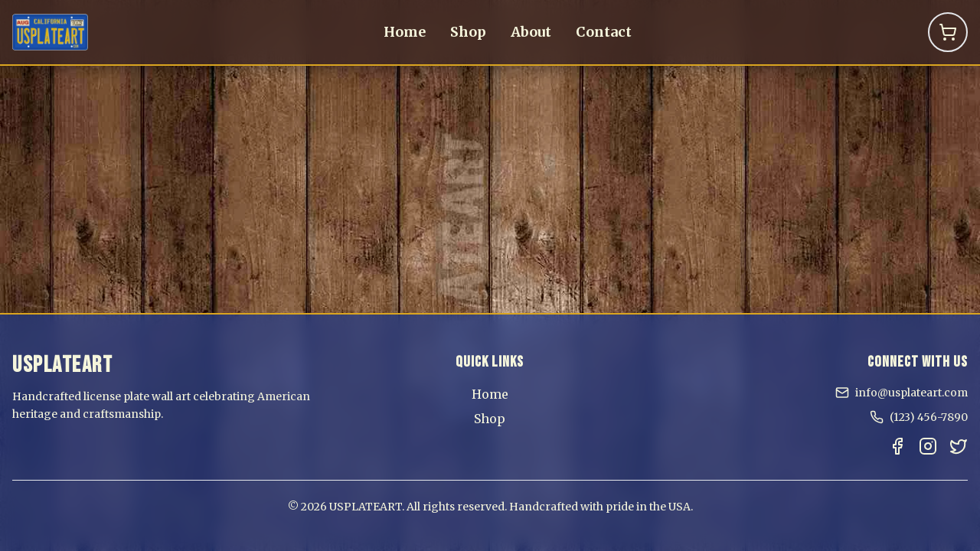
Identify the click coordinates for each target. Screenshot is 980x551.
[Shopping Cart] (948, 32)
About (531, 32)
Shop (468, 32)
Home (405, 32)
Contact (604, 32)
